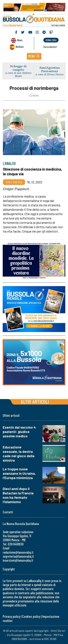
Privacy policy (11, 616)
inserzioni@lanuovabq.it (18, 560)
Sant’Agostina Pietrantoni (50, 69)
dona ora (51, 40)
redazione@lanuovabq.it (18, 552)
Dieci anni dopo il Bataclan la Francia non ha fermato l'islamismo (18, 495)
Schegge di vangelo (18, 68)
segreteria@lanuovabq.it (18, 556)
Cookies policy (31, 616)
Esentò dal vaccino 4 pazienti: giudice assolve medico (19, 432)
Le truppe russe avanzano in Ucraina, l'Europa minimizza (19, 473)
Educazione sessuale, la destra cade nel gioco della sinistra (19, 454)
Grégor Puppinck (16, 189)
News (20, 40)
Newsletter (50, 47)
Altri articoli (35, 402)
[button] (34, 56)
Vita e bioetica (14, 182)
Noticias (20, 47)
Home (34, 95)
